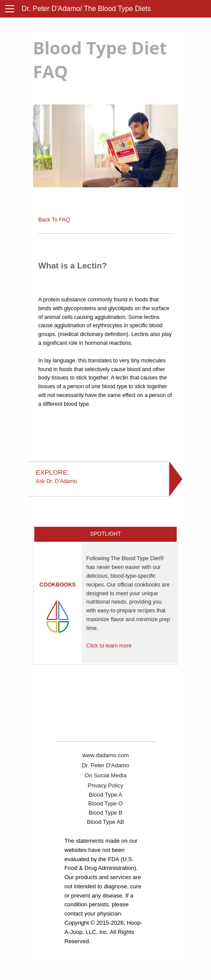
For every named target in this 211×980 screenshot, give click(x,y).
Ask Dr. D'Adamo (99, 476)
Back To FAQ (54, 220)
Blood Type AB (105, 822)
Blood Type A (105, 795)
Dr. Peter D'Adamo (105, 765)
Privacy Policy (106, 785)
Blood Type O (106, 803)
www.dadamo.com (105, 755)
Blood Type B (105, 813)
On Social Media (105, 775)
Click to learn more (109, 646)
